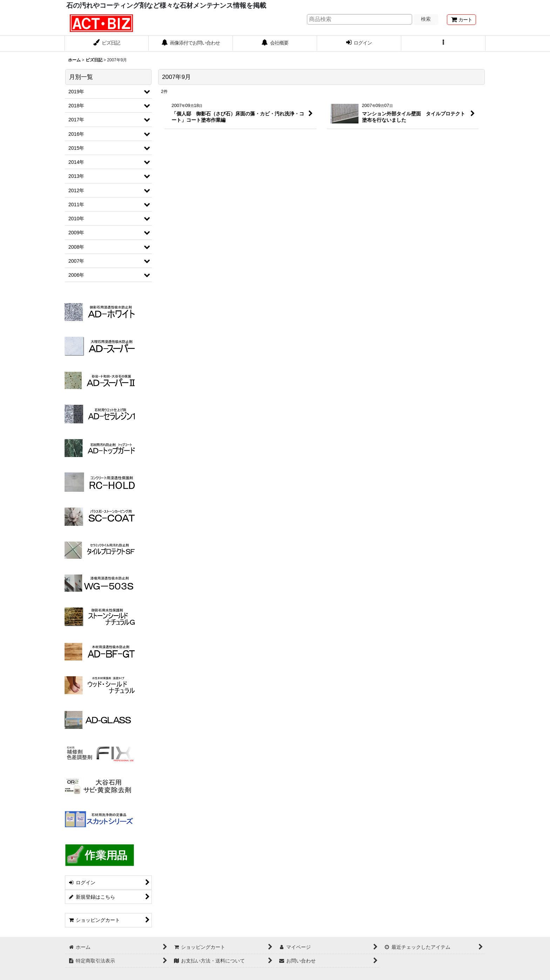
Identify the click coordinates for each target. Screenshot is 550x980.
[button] (443, 43)
